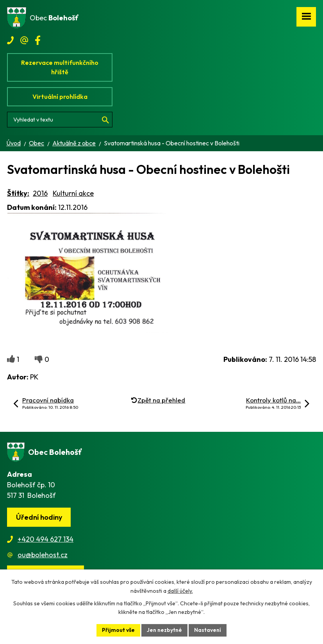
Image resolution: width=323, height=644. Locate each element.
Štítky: (18, 193)
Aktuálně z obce (74, 143)
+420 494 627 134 (46, 539)
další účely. (180, 591)
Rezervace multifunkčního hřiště (60, 67)
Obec (37, 143)
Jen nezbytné (164, 630)
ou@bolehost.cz (43, 555)
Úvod (13, 143)
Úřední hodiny (39, 517)
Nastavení (208, 630)
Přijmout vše (118, 630)
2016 (40, 193)
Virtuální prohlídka (60, 97)
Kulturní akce (73, 193)
